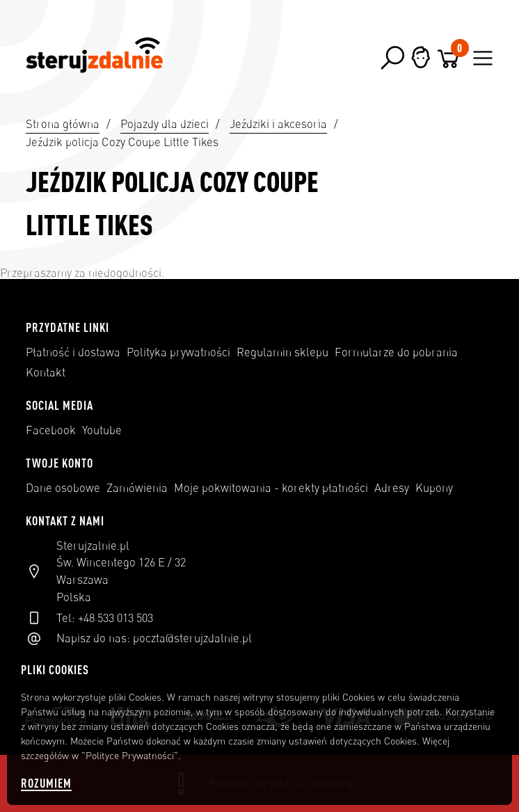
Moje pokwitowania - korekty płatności (271, 488)
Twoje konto (59, 463)
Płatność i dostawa (73, 352)
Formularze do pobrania (396, 352)
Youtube (102, 430)
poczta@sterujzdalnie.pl (192, 638)
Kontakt (46, 372)
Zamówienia (137, 488)
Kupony (434, 488)
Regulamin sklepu (282, 352)
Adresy (392, 488)
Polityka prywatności (178, 352)
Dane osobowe (63, 488)
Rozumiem (46, 783)
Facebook (51, 430)
